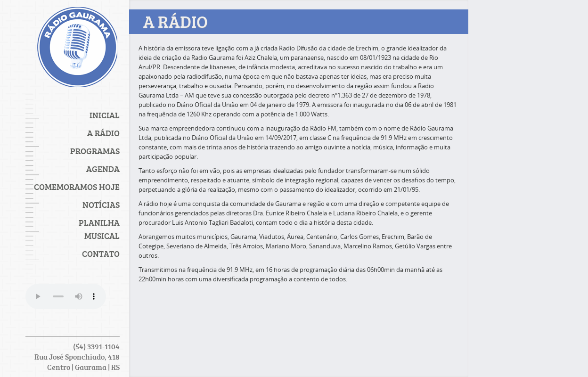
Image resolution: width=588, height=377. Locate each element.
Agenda (103, 169)
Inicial (105, 115)
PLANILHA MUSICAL (99, 229)
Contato (101, 254)
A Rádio (103, 133)
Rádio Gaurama (77, 49)
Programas (95, 151)
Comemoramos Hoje (77, 187)
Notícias (101, 205)
